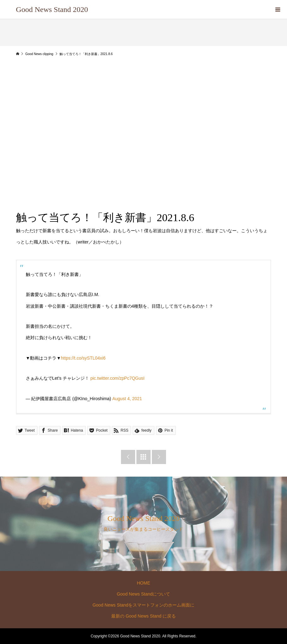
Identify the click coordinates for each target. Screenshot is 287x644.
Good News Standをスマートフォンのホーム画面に (144, 605)
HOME (143, 583)
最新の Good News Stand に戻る (143, 616)
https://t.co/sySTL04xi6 (83, 358)
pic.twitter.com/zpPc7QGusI (118, 378)
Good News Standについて (144, 594)
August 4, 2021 (127, 399)
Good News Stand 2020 (52, 9)
